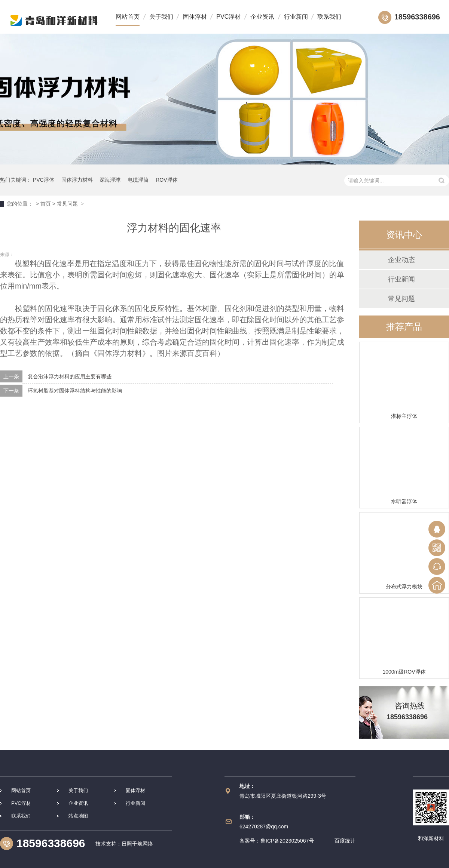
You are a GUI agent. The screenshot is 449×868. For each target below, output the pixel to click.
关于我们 (161, 17)
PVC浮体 (44, 180)
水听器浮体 (404, 501)
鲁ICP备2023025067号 (287, 841)
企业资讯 (262, 17)
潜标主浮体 (404, 416)
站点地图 (78, 816)
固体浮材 (195, 17)
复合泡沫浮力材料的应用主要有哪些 (70, 376)
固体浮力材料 (77, 180)
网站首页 (128, 17)
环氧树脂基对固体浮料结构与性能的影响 (75, 391)
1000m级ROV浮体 (404, 672)
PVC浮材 (228, 17)
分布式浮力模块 (404, 587)
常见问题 (67, 204)
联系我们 (329, 17)
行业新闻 (296, 17)
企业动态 (401, 260)
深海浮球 (110, 180)
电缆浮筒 (138, 180)
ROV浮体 (167, 180)
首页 (46, 204)
